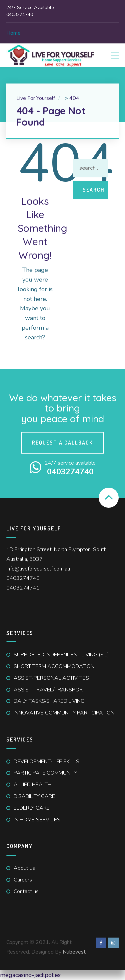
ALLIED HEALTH (32, 785)
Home (13, 33)
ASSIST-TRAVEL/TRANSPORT (50, 690)
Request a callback (62, 443)
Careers (23, 880)
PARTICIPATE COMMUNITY (45, 773)
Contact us (26, 891)
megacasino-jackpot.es (30, 975)
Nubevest (74, 952)
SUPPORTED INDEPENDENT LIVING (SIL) (61, 655)
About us (24, 868)
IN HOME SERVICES (37, 820)
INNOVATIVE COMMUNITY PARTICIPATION (64, 713)
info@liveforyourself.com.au (38, 569)
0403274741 (23, 588)
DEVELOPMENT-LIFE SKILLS (46, 762)
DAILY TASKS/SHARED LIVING (49, 701)
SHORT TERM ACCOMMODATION (54, 666)
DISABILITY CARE (34, 796)
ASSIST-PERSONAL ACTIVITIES (51, 678)
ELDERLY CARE (32, 808)
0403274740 (23, 578)
